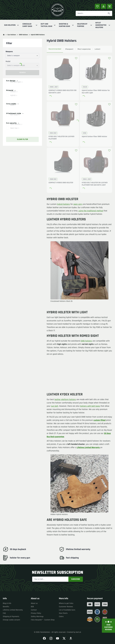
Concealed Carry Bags (30, 25)
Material (11, 90)
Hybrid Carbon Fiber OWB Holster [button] (94, 137)
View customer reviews (108, 626)
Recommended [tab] (55, 49)
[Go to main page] (4, 35)
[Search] (109, 13)
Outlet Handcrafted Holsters (103, 25)
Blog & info (7, 603)
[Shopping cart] (110, 6)
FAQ (4, 613)
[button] (22, 85)
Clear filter (22, 139)
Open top (15, 131)
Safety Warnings (37, 617)
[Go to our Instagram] (51, 638)
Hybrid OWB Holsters (38, 35)
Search (22, 73)
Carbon (14, 94)
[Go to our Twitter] (64, 638)
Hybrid (14, 98)
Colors (61, 617)
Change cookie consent (11, 620)
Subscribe (76, 579)
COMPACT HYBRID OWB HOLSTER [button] (61, 183)
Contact (34, 610)
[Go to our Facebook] (44, 638)
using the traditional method (91, 211)
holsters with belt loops (90, 406)
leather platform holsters (65, 400)
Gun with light (17, 85)
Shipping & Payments (11, 617)
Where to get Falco (66, 603)
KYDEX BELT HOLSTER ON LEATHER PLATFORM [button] (61, 138)
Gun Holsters (12, 25)
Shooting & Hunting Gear (67, 25)
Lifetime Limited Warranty (13, 610)
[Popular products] (97, 6)
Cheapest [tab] (69, 49)
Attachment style (15, 113)
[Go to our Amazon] (71, 638)
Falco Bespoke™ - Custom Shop (43, 620)
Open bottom (16, 127)
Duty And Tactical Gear (48, 25)
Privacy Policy (36, 613)
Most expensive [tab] (84, 49)
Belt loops (15, 117)
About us (34, 603)
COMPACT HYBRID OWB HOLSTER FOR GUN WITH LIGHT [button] (62, 92)
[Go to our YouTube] (57, 638)
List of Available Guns (67, 610)
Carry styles (13, 104)
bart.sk (78, 632)
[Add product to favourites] (76, 58)
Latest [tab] (98, 49)
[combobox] (22, 56)
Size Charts (63, 613)
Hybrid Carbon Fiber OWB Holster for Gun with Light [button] (96, 92)
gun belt (55, 406)
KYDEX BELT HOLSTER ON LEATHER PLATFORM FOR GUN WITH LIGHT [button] (95, 184)
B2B (32, 607)
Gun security (13, 123)
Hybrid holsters (63, 204)
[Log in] (103, 6)
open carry (78, 204)
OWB (13, 108)
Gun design (12, 81)
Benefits (6, 607)
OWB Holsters (23, 35)
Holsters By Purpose (85, 25)
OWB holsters (86, 341)
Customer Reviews (66, 607)
